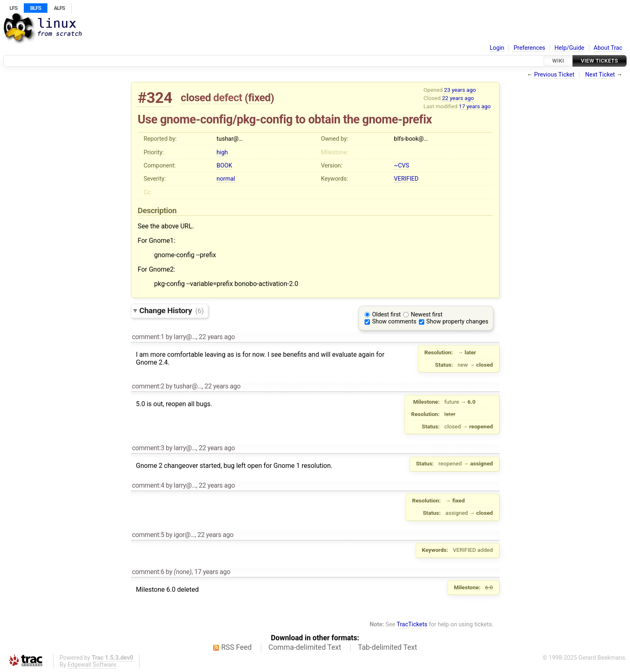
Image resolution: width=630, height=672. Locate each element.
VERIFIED (406, 179)
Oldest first (386, 315)
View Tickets (600, 61)
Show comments (394, 322)
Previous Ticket (554, 75)
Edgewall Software (92, 665)
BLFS (35, 8)
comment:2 (148, 386)
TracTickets (412, 624)
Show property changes (457, 322)
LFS (13, 8)
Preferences (529, 48)
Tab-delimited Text (388, 647)
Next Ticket (600, 75)
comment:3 (148, 448)
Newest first (427, 315)
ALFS (59, 8)
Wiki (558, 61)
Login (497, 48)
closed (196, 98)
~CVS (401, 166)
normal (226, 179)
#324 (155, 98)
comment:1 (148, 337)
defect (228, 98)
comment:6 (148, 572)
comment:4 (148, 485)
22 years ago (458, 98)
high (222, 152)
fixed (259, 98)
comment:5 (148, 535)
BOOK (224, 166)
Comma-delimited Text (305, 647)
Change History (172, 310)
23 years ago (460, 90)
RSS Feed (237, 647)
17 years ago (475, 106)
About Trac (608, 48)
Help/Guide (570, 48)
